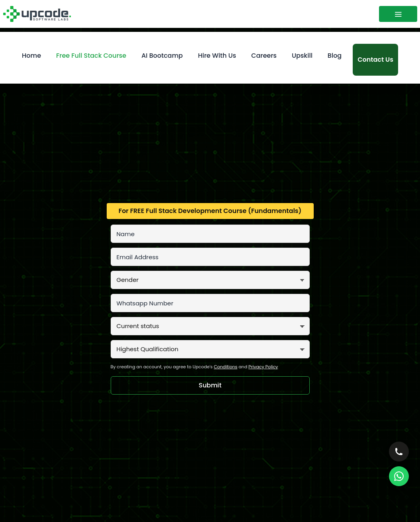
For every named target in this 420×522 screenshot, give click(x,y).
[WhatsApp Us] (399, 476)
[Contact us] (375, 60)
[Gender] (210, 280)
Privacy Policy (263, 367)
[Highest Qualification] (210, 349)
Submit (210, 385)
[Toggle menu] (398, 14)
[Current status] (210, 326)
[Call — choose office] (399, 452)
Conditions (226, 367)
